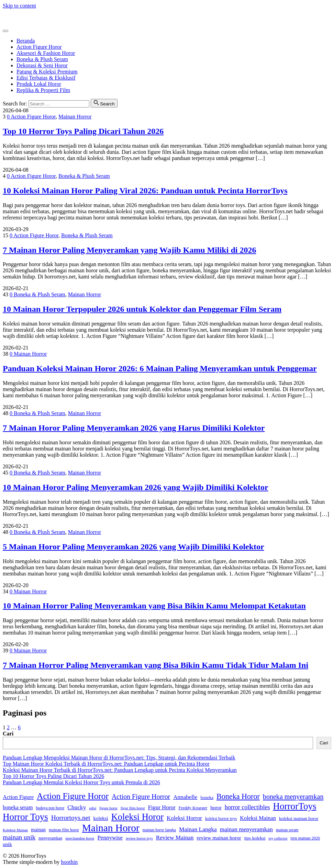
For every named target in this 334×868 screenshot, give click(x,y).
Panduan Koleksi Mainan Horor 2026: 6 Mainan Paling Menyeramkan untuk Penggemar (160, 368)
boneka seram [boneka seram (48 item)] (18, 807)
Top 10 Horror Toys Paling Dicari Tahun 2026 (83, 131)
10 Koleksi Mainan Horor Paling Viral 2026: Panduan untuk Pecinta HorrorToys (145, 191)
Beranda (26, 41)
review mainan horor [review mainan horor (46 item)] (219, 838)
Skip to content (19, 6)
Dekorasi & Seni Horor (42, 65)
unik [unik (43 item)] (7, 844)
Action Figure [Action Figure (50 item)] (18, 797)
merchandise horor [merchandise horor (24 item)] (80, 838)
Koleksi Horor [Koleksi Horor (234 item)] (137, 817)
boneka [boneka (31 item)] (207, 797)
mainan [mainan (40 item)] (38, 830)
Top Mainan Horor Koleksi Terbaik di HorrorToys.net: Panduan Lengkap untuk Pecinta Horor (106, 764)
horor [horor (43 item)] (216, 808)
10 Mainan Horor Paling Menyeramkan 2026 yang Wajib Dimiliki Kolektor (136, 487)
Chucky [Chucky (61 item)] (77, 807)
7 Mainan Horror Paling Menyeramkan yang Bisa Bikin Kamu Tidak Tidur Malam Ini (155, 665)
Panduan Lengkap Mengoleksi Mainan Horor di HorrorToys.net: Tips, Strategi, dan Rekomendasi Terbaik (119, 758)
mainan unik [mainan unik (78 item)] (19, 837)
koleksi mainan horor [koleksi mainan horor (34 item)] (299, 818)
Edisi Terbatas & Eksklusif (46, 78)
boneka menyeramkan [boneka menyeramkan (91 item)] (293, 797)
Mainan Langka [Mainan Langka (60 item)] (198, 829)
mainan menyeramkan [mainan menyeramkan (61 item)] (246, 829)
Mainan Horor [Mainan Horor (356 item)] (111, 828)
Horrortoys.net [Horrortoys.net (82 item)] (71, 818)
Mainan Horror (75, 117)
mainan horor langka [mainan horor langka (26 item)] (159, 830)
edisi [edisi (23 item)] (93, 808)
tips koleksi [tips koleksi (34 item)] (255, 838)
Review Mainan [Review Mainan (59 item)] (175, 838)
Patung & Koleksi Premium (47, 72)
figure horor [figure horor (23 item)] (108, 808)
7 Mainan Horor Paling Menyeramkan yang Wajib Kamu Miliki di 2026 (129, 250)
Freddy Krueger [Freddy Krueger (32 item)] (193, 808)
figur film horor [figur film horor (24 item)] (133, 808)
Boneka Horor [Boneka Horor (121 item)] (238, 796)
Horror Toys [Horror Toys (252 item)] (25, 817)
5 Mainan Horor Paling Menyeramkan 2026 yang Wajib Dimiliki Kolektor (133, 547)
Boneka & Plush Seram (42, 59)
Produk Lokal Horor (39, 84)
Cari (8, 734)
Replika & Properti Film (43, 90)
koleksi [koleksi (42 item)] (101, 818)
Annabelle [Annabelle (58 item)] (185, 797)
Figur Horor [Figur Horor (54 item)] (162, 807)
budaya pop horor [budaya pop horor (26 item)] (50, 808)
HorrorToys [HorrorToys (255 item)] (294, 806)
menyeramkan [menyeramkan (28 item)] (50, 838)
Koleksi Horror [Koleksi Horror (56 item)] (184, 818)
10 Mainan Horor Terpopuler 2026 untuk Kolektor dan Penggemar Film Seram (142, 309)
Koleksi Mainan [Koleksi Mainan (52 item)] (258, 818)
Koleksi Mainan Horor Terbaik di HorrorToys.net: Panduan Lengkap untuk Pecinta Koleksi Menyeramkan (120, 770)
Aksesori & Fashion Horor (46, 53)
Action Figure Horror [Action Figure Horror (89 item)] (141, 797)
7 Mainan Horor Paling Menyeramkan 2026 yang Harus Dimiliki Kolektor (134, 428)
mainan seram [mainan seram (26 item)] (287, 830)
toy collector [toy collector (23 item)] (278, 838)
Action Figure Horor (39, 47)
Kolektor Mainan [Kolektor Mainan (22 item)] (15, 830)
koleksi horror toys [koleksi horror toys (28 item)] (221, 819)
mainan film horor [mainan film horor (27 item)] (64, 830)
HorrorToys (15, 17)
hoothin (69, 862)
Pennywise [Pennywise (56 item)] (110, 838)
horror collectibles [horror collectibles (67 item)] (247, 807)
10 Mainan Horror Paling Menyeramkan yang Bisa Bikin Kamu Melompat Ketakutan (154, 606)
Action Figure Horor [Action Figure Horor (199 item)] (73, 796)
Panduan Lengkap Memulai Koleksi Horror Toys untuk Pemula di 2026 (81, 782)
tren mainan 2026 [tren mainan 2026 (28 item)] (305, 838)
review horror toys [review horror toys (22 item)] (139, 838)
